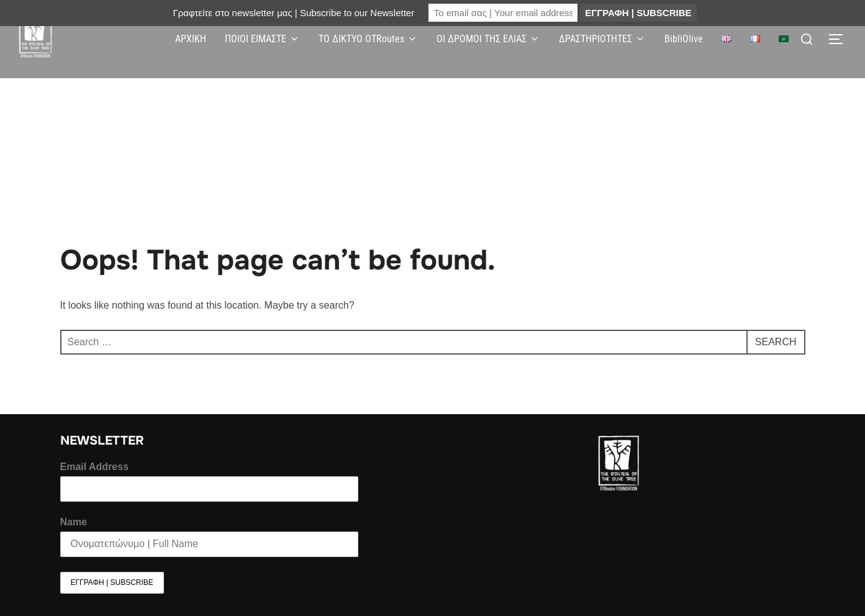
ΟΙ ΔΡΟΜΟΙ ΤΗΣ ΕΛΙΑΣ (488, 39)
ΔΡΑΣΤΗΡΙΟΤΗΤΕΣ (602, 39)
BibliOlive (684, 39)
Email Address (95, 467)
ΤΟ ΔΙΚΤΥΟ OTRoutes (368, 39)
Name (74, 522)
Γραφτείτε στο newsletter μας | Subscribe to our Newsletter (293, 13)
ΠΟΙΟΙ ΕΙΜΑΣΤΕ (262, 39)
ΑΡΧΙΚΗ (191, 39)
